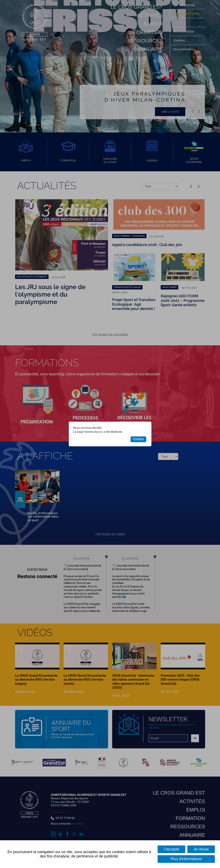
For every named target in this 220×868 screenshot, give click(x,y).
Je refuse (201, 849)
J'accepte (171, 849)
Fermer (138, 439)
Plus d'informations (186, 859)
